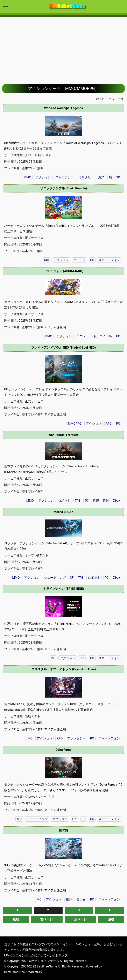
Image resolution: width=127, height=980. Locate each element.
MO (47, 260)
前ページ (47, 919)
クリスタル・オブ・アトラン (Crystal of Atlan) (64, 669)
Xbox (117, 501)
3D (118, 177)
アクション (43, 177)
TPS (78, 501)
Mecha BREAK (63, 512)
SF (72, 578)
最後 (111, 919)
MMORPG (75, 424)
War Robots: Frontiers (63, 435)
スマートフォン (109, 260)
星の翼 (63, 830)
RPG (109, 424)
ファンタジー (76, 738)
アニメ (81, 336)
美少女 (81, 899)
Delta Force (63, 750)
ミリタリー (86, 177)
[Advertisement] (63, 47)
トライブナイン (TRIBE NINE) (63, 589)
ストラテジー (65, 177)
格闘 (69, 899)
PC (92, 260)
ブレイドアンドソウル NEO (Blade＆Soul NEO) (64, 348)
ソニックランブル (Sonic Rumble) (63, 188)
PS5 (96, 501)
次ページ (80, 919)
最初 (16, 919)
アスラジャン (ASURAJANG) (63, 271)
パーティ (79, 260)
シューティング (55, 578)
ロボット (64, 501)
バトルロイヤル (101, 336)
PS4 (106, 501)
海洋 (101, 177)
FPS (75, 819)
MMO (27, 177)
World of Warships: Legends (63, 108)
